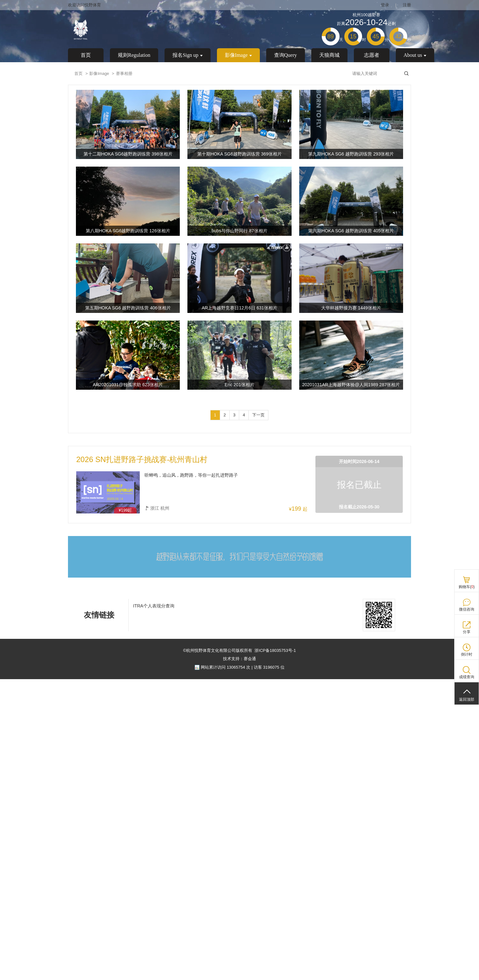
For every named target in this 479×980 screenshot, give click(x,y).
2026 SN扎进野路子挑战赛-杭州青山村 (142, 460)
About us (415, 55)
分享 (467, 632)
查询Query (286, 55)
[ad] (239, 576)
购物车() (467, 587)
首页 (86, 55)
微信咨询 (467, 609)
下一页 (258, 415)
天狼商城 (329, 55)
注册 (407, 5)
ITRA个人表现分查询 (154, 606)
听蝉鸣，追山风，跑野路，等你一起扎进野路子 (191, 475)
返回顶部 (467, 699)
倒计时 (467, 654)
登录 (385, 5)
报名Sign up (187, 55)
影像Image (238, 55)
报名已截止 (359, 485)
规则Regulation (134, 55)
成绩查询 (467, 677)
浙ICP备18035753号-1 (275, 650)
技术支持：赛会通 (239, 659)
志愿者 (372, 55)
